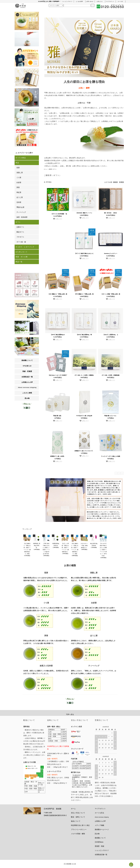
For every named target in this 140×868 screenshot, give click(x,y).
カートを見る (99, 813)
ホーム (45, 169)
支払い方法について (78, 813)
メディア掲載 (99, 825)
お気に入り (58, 219)
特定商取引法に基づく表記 (80, 825)
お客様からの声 (100, 821)
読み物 (27, 398)
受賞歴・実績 (99, 846)
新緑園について (100, 838)
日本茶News (99, 842)
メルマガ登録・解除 (78, 834)
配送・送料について (78, 817)
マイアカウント (100, 809)
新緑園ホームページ (102, 830)
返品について (76, 821)
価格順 (115, 182)
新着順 (122, 182)
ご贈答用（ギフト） (53, 169)
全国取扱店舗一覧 (101, 855)
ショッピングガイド (102, 850)
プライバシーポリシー (79, 830)
